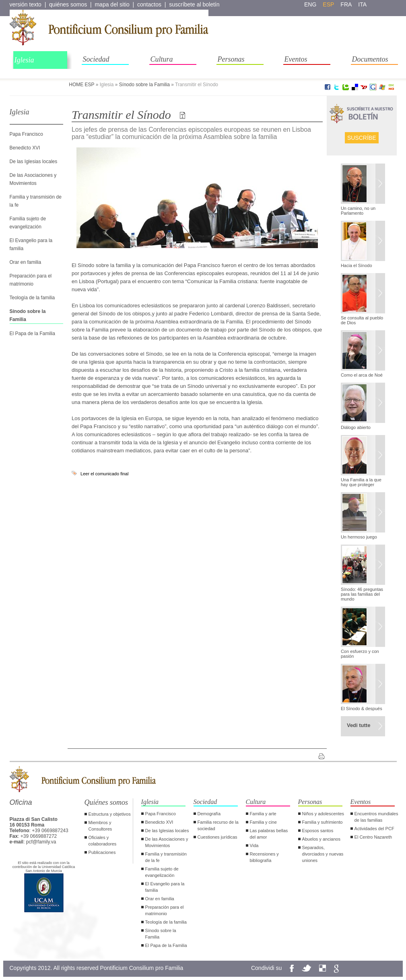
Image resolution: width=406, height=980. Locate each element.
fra (346, 4)
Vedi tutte (359, 725)
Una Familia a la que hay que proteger (361, 482)
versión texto (26, 4)
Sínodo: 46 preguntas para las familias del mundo (362, 594)
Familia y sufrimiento (323, 822)
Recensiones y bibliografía (264, 857)
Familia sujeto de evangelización (162, 872)
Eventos (296, 59)
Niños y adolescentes (323, 814)
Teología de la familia (32, 298)
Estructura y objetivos (110, 814)
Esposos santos (318, 831)
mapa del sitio (112, 4)
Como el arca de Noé (362, 375)
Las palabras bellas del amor (269, 834)
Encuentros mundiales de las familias (376, 817)
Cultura (162, 59)
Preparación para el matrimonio (165, 910)
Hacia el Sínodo (357, 265)
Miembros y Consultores (100, 826)
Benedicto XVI (25, 148)
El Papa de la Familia (32, 334)
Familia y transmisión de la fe (166, 857)
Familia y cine (263, 822)
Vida (254, 845)
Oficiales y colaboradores (103, 841)
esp (328, 4)
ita (362, 4)
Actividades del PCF (374, 829)
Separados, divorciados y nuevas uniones (323, 854)
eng (310, 4)
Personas (231, 59)
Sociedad (96, 59)
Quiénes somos (106, 802)
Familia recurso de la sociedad (218, 825)
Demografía (209, 814)
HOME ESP (81, 85)
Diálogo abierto (356, 427)
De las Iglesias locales (34, 162)
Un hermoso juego (359, 537)
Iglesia (24, 60)
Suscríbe (362, 138)
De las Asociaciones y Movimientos (167, 842)
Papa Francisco (26, 134)
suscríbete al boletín (194, 4)
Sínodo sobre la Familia (144, 85)
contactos (149, 4)
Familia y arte (263, 814)
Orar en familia (26, 262)
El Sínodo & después (362, 709)
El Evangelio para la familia (165, 887)
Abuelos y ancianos (321, 839)
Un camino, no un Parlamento (358, 211)
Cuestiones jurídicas (217, 837)
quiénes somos (68, 4)
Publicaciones (102, 852)
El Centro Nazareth (373, 837)
